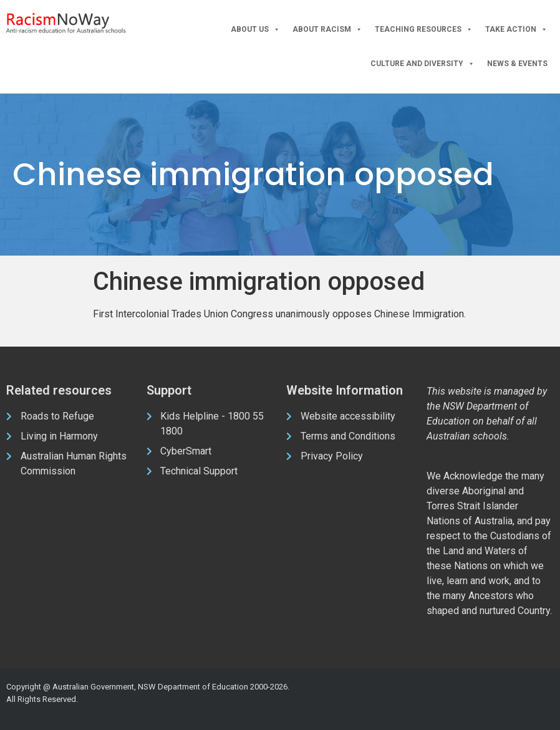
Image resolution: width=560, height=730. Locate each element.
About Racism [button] (327, 30)
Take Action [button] (516, 30)
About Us (255, 30)
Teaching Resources (424, 30)
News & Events (517, 64)
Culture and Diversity (422, 64)
